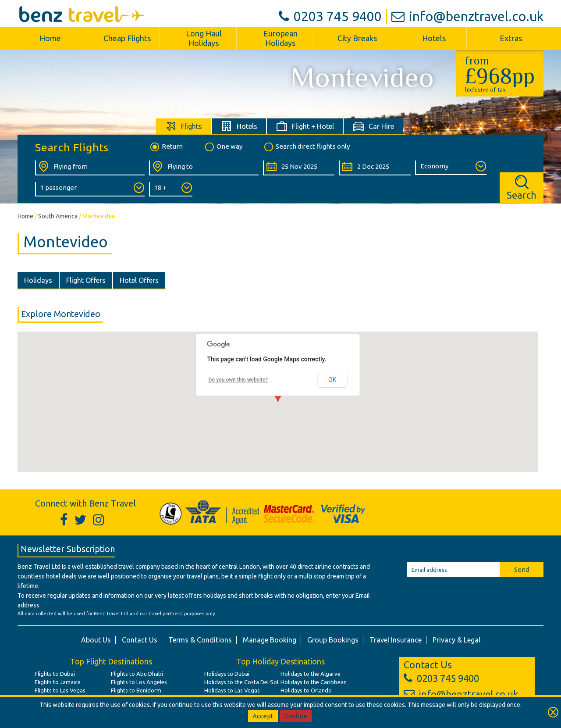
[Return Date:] (375, 168)
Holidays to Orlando (306, 690)
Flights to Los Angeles (139, 682)
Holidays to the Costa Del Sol (241, 682)
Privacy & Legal (456, 640)
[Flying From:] (90, 168)
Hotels (434, 38)
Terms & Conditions (200, 640)
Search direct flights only (306, 147)
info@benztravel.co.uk (467, 16)
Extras (511, 38)
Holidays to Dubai (227, 674)
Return (166, 147)
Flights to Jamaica (58, 682)
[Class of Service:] (451, 168)
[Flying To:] (204, 168)
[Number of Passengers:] (90, 189)
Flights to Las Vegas (60, 690)
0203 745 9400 (330, 16)
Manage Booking (270, 640)
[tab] (184, 126)
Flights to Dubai (55, 674)
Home (50, 38)
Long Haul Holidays (204, 38)
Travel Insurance (396, 640)
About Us (96, 640)
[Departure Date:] (299, 168)
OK (332, 380)
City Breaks (357, 38)
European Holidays (280, 38)
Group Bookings (333, 640)
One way (223, 147)
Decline (296, 716)
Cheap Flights (127, 38)
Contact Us (140, 640)
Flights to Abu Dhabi (137, 674)
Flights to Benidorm (136, 690)
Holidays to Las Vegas (232, 690)
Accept (263, 716)
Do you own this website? (238, 380)
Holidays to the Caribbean (314, 682)
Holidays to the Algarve (311, 674)
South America (58, 216)
